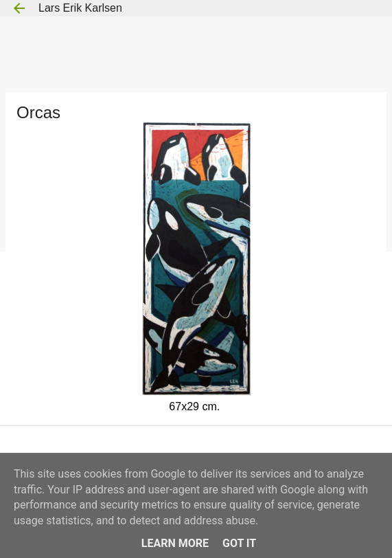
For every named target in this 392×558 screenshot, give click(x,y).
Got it (239, 543)
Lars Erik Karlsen (80, 8)
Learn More (175, 543)
